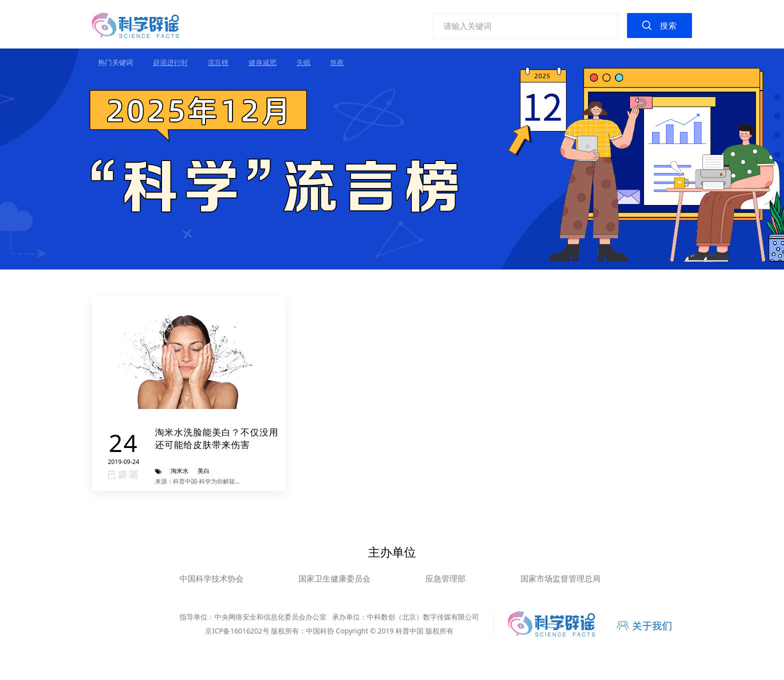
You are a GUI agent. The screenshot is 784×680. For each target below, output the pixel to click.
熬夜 (337, 62)
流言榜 (218, 62)
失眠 (303, 62)
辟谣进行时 (170, 62)
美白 (203, 471)
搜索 (668, 25)
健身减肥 (262, 62)
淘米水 (179, 471)
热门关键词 (115, 62)
